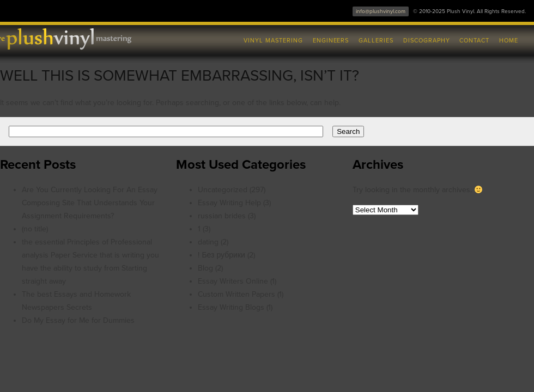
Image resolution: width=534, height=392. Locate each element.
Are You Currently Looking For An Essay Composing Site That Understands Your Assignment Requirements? (90, 203)
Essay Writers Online (233, 281)
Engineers (331, 41)
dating (208, 242)
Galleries (376, 41)
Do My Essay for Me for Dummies (78, 320)
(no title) (35, 229)
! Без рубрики (221, 255)
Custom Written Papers (236, 294)
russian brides (222, 216)
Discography (427, 41)
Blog (205, 268)
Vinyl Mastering (273, 41)
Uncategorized (223, 190)
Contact (474, 41)
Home (509, 41)
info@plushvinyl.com (381, 11)
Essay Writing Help (229, 203)
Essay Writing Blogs (231, 307)
